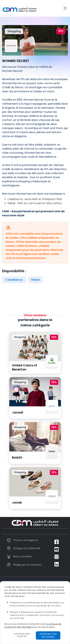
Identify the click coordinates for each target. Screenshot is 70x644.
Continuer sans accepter (22, 635)
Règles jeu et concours (24, 565)
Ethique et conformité (24, 548)
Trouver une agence (22, 540)
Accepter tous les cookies (48, 635)
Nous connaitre (19, 556)
